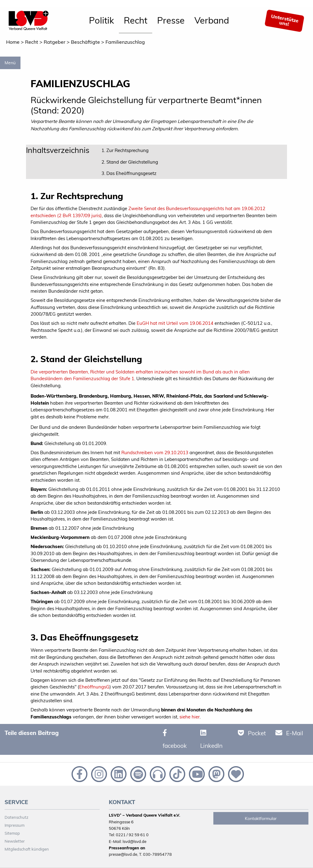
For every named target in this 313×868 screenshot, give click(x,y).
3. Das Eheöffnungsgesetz (129, 173)
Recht (136, 20)
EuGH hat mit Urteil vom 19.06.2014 (175, 323)
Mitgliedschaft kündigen (27, 849)
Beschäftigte (85, 42)
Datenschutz (17, 817)
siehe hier (190, 717)
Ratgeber (55, 42)
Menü (10, 63)
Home (13, 42)
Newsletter (15, 841)
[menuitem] (101, 21)
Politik (101, 20)
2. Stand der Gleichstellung (130, 162)
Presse (171, 20)
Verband (212, 20)
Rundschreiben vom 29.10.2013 (155, 453)
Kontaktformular (261, 818)
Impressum (15, 825)
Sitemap (12, 833)
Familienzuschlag (125, 42)
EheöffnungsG (94, 687)
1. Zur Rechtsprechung (125, 150)
